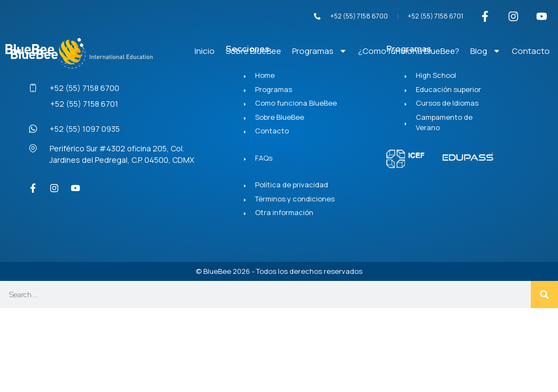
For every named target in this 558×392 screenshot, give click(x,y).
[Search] (544, 295)
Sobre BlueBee (253, 51)
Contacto (531, 51)
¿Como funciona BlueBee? (409, 51)
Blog (486, 51)
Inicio (205, 51)
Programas (320, 51)
